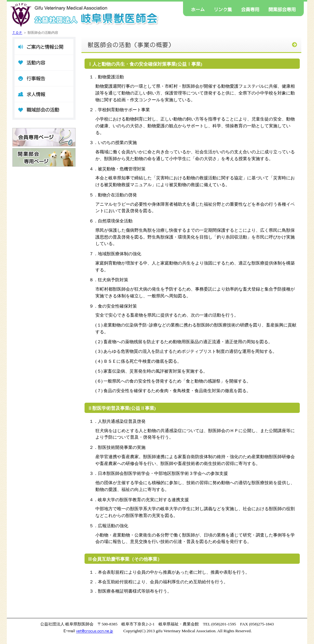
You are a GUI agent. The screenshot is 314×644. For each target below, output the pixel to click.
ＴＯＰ (17, 33)
